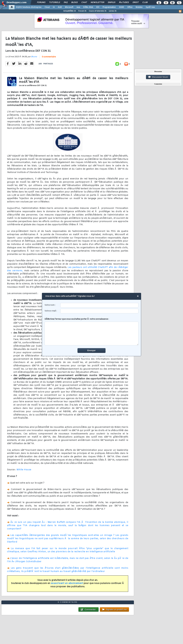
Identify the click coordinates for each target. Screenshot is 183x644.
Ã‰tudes (124, 3)
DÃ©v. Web (88, 7)
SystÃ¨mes (150, 7)
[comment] (92, 334)
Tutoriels (55, 3)
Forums (41, 3)
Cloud (47, 7)
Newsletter (97, 3)
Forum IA (82, 11)
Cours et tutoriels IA (98, 11)
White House (24, 470)
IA (54, 7)
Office (130, 7)
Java (78, 7)
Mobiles (139, 7)
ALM (60, 7)
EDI (98, 7)
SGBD (122, 7)
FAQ (66, 3)
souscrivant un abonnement (67, 583)
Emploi (112, 3)
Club (145, 3)
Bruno (34, 57)
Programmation (109, 7)
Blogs (74, 3)
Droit (136, 3)
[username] (99, 305)
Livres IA (113, 11)
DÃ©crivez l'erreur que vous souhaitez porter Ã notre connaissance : (92, 332)
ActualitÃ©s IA (70, 11)
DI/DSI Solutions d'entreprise (29, 7)
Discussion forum (158, 77)
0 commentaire (49, 57)
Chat (84, 3)
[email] (99, 311)
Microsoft (69, 7)
